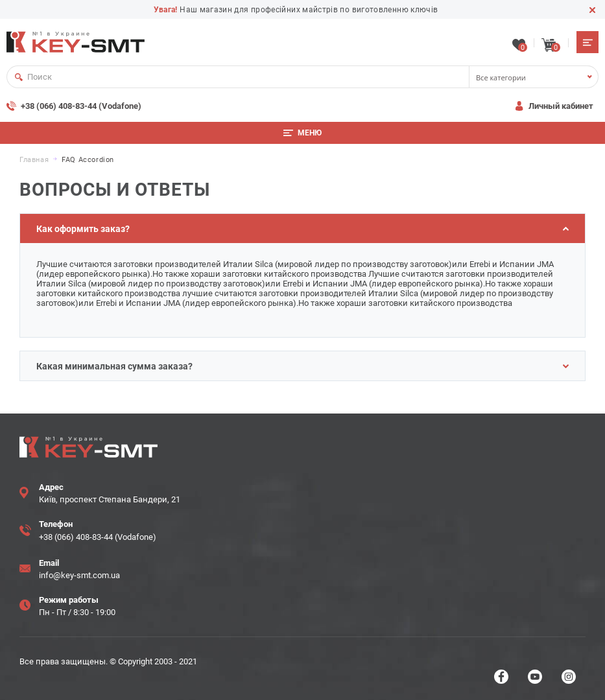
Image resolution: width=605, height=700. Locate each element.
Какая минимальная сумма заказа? (302, 366)
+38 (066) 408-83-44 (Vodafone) (81, 106)
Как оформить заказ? (302, 229)
